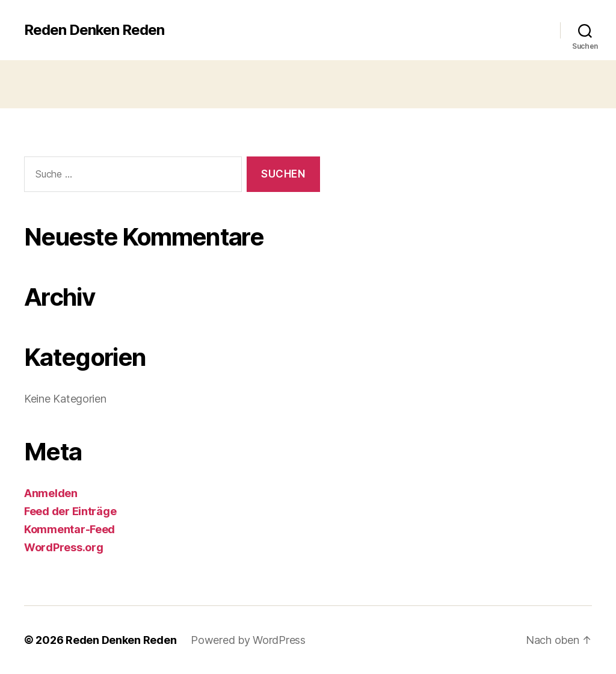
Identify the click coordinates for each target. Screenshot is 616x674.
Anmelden (51, 493)
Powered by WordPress (248, 640)
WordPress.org (64, 547)
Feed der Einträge (70, 511)
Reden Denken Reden (94, 30)
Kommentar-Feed (69, 529)
